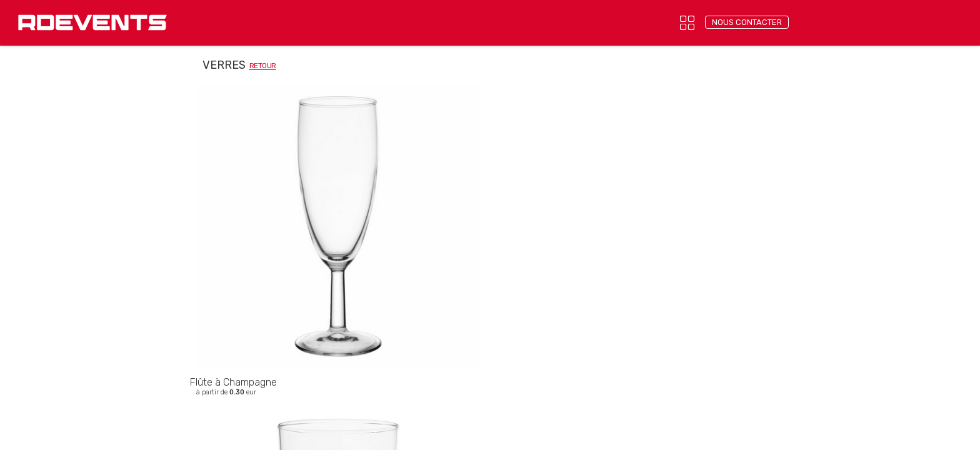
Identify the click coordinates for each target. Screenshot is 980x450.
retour (263, 66)
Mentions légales (470, 297)
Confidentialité (398, 297)
